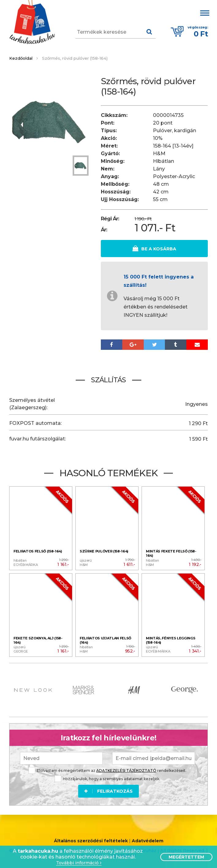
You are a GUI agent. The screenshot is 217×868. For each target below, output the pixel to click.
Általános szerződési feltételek (91, 841)
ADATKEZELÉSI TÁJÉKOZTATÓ (126, 771)
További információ (79, 863)
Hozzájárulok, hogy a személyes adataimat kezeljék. (107, 779)
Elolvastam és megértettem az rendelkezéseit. (107, 771)
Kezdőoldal (21, 58)
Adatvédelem (148, 841)
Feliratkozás (108, 791)
